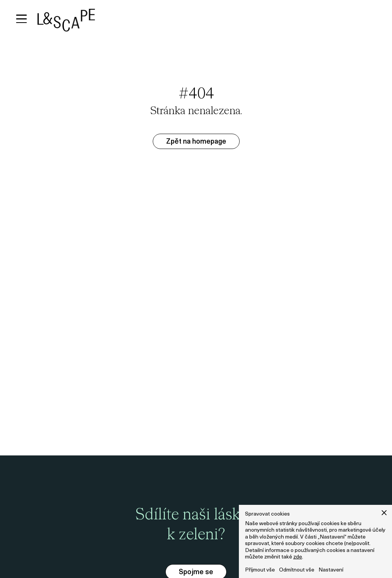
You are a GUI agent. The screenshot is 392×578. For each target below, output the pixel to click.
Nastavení (331, 570)
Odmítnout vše (297, 570)
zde (298, 557)
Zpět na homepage (196, 142)
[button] (384, 513)
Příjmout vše (260, 570)
